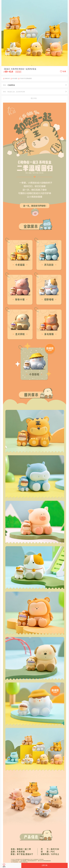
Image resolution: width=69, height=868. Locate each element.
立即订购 (44, 865)
